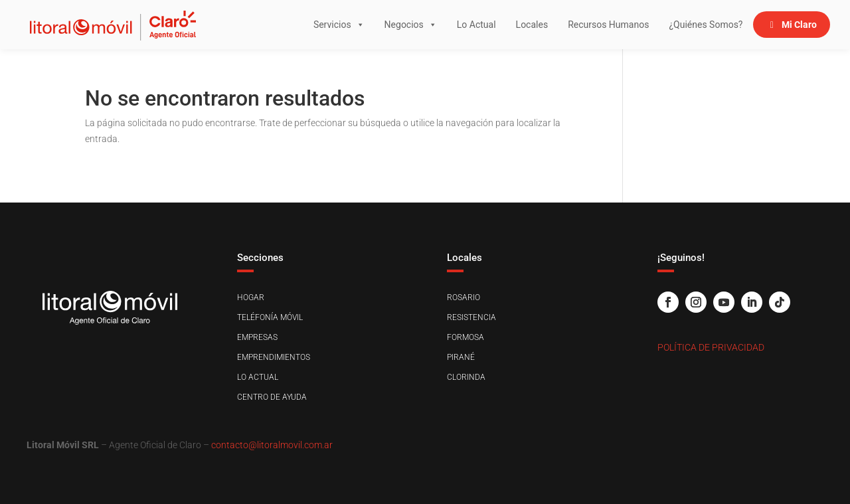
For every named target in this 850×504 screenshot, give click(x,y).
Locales (532, 25)
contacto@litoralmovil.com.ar (272, 445)
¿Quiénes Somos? (706, 25)
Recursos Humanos (608, 25)
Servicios (339, 25)
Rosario (464, 297)
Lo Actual (476, 25)
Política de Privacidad (711, 347)
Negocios (411, 25)
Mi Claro (799, 25)
